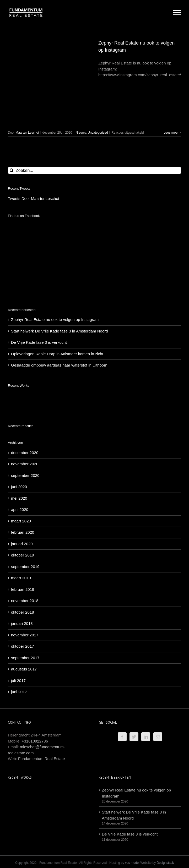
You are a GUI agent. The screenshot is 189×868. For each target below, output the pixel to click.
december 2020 (25, 386)
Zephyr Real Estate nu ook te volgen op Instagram (55, 253)
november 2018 (25, 534)
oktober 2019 (23, 488)
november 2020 (25, 397)
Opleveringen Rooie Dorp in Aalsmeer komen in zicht (57, 287)
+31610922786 (35, 675)
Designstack (165, 796)
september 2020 (25, 409)
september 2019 (25, 500)
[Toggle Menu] (177, 13)
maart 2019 (21, 511)
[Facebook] (122, 670)
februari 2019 (23, 523)
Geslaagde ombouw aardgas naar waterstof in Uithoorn (59, 299)
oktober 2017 (23, 580)
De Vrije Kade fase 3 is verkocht (39, 276)
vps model (132, 796)
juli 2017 (18, 614)
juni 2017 (19, 625)
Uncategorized (98, 133)
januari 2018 (22, 557)
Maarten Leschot (27, 133)
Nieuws (81, 133)
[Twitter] (134, 670)
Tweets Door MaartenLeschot (34, 198)
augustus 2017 (24, 602)
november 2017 (25, 568)
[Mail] (158, 670)
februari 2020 (23, 466)
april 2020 (20, 443)
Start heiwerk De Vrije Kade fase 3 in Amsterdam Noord (60, 264)
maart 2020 (21, 454)
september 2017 (25, 591)
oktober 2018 (23, 546)
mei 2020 (19, 432)
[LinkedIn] (146, 670)
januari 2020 (22, 477)
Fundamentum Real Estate (41, 692)
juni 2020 (19, 420)
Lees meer (171, 133)
